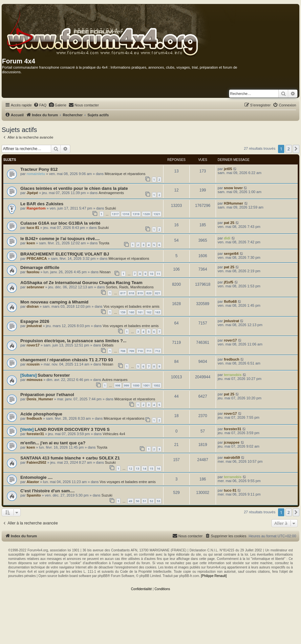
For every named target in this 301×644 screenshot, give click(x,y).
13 (138, 468)
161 (140, 312)
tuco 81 (33, 228)
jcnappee (232, 442)
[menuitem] (40, 105)
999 (127, 385)
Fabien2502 (36, 462)
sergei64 (231, 254)
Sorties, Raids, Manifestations (130, 287)
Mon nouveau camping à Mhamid (54, 302)
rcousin (33, 364)
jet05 (228, 169)
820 (149, 293)
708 (123, 351)
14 (144, 468)
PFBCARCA (37, 258)
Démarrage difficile (40, 267)
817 (123, 293)
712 (158, 351)
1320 (147, 214)
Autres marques (115, 380)
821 (158, 293)
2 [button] (289, 149)
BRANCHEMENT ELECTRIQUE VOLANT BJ (65, 254)
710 (140, 351)
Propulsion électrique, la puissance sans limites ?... (73, 341)
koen (31, 243)
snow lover (233, 188)
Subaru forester (54, 375)
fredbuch (232, 359)
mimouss (34, 380)
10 (151, 274)
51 (144, 501)
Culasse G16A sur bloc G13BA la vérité (60, 223)
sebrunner (35, 287)
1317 (115, 214)
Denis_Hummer (40, 399)
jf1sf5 (229, 282)
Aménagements (111, 193)
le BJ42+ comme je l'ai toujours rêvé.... (60, 239)
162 (149, 312)
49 (130, 501)
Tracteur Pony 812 (39, 169)
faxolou (33, 272)
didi (227, 238)
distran (33, 306)
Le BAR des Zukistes (42, 204)
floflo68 (230, 301)
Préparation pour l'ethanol (47, 395)
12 (130, 468)
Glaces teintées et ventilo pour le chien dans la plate (74, 188)
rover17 (33, 345)
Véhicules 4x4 (114, 434)
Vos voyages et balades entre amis (131, 306)
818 (131, 293)
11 (159, 274)
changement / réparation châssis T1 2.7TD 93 (67, 360)
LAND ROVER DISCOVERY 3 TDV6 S (72, 429)
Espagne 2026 (35, 321)
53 (159, 501)
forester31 (35, 434)
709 (131, 351)
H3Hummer (234, 203)
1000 (136, 385)
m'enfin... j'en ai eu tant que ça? (53, 443)
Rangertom (36, 208)
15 (151, 468)
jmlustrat (34, 326)
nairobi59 (232, 457)
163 (158, 312)
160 (131, 312)
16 (159, 468)
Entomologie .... (36, 477)
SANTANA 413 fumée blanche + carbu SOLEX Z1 (70, 458)
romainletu (36, 174)
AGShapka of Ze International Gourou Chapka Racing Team (81, 283)
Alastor (33, 482)
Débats (108, 345)
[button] (296, 149)
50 (138, 501)
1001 (147, 385)
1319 (136, 214)
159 (123, 312)
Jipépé (32, 193)
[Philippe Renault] (214, 576)
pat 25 (229, 223)
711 (149, 351)
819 (140, 293)
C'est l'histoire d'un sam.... (48, 491)
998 (118, 385)
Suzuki (110, 208)
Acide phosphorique (41, 414)
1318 (126, 214)
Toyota (104, 243)
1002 (157, 385)
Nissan (105, 272)
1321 (157, 214)
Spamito (34, 495)
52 (151, 501)
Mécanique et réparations (125, 174)
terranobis (233, 375)
